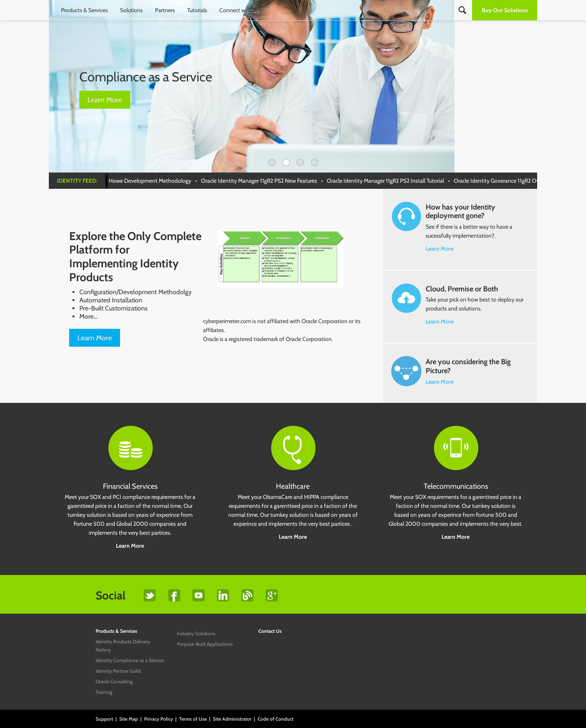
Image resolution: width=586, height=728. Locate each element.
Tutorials (197, 10)
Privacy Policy (159, 719)
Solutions (131, 10)
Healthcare (293, 486)
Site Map (129, 719)
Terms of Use (193, 719)
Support (104, 719)
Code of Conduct (276, 719)
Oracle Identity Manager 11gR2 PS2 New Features (261, 181)
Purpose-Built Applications (205, 644)
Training (104, 692)
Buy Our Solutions (505, 10)
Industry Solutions (196, 633)
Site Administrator (232, 719)
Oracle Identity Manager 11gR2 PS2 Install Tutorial (388, 181)
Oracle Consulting (114, 681)
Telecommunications (456, 486)
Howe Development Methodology (152, 181)
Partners (165, 10)
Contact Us (270, 631)
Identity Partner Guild (118, 671)
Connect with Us (239, 10)
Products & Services (84, 10)
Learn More (105, 99)
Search (462, 10)
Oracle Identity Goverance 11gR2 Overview (507, 181)
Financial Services (130, 486)
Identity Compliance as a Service (130, 660)
